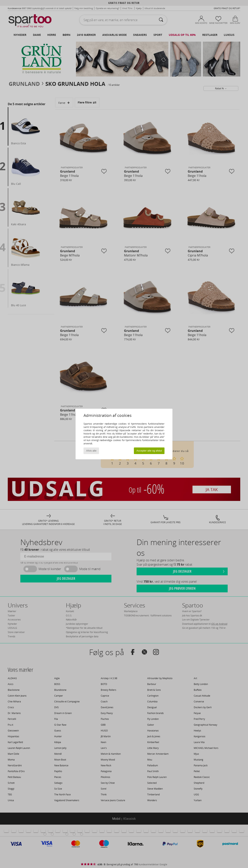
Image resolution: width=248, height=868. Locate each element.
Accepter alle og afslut (149, 451)
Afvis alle (91, 451)
